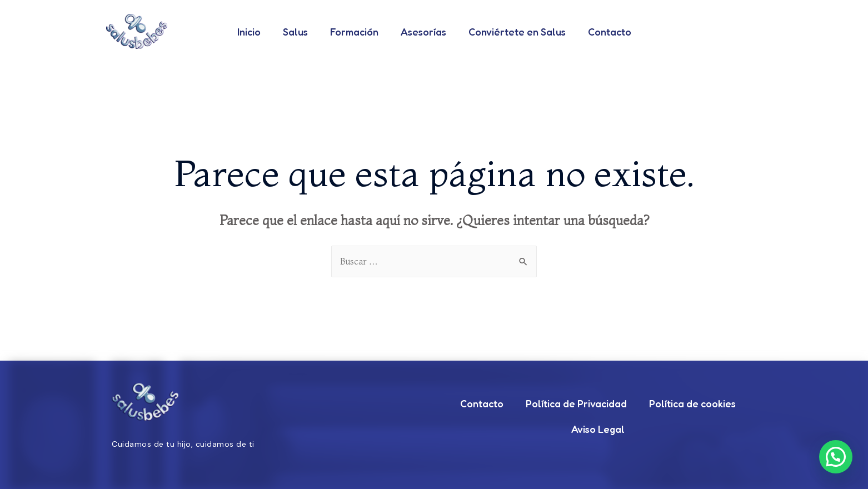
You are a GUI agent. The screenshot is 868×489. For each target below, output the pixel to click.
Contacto (610, 32)
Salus (295, 32)
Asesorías (423, 32)
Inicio (249, 32)
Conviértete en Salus (517, 32)
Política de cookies (692, 404)
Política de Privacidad (576, 404)
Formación (354, 32)
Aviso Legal (598, 430)
